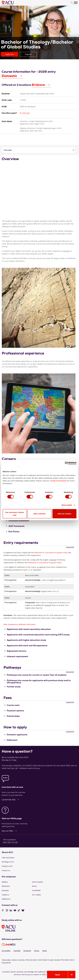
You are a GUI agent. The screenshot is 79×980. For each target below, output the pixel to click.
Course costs (13, 705)
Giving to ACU (7, 866)
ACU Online (36, 895)
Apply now (10, 54)
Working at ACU (8, 862)
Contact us (6, 870)
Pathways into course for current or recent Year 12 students (37, 675)
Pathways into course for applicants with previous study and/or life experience (39, 681)
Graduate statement (19, 521)
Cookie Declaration (58, 481)
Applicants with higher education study (26, 640)
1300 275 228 (12, 842)
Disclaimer (27, 951)
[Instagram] (7, 911)
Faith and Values (8, 858)
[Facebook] (3, 911)
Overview (8, 150)
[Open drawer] (72, 975)
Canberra (5, 895)
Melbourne (6, 899)
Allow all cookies (64, 514)
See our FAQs (7, 831)
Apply (58, 975)
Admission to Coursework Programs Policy (51, 552)
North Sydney (37, 882)
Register (28, 54)
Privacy (37, 951)
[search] (72, 3)
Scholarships (13, 716)
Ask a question (10, 840)
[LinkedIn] (11, 911)
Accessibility (6, 951)
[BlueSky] (23, 911)
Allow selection (39, 514)
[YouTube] (15, 911)
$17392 (25, 113)
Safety (44, 951)
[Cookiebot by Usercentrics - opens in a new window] (66, 463)
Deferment (12, 740)
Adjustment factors (17, 651)
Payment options (15, 711)
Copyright (17, 951)
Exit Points (14, 531)
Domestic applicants (17, 734)
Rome (34, 886)
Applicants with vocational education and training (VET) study (38, 635)
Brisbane (5, 890)
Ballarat (5, 882)
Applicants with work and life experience (27, 645)
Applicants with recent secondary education (29, 629)
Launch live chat (9, 800)
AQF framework (16, 526)
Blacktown (6, 886)
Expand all (70, 547)
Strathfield (36, 890)
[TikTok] (19, 911)
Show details (67, 505)
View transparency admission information (20, 624)
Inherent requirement (17, 656)
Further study (14, 687)
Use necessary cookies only (15, 514)
